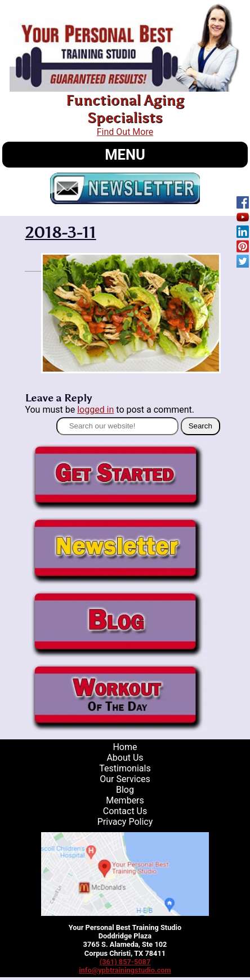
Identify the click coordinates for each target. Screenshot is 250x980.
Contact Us (125, 811)
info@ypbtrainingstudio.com (125, 970)
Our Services (125, 779)
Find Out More (125, 132)
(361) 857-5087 (125, 962)
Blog (125, 790)
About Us (125, 758)
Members (125, 800)
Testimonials (125, 768)
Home (125, 747)
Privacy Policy (125, 822)
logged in (95, 410)
